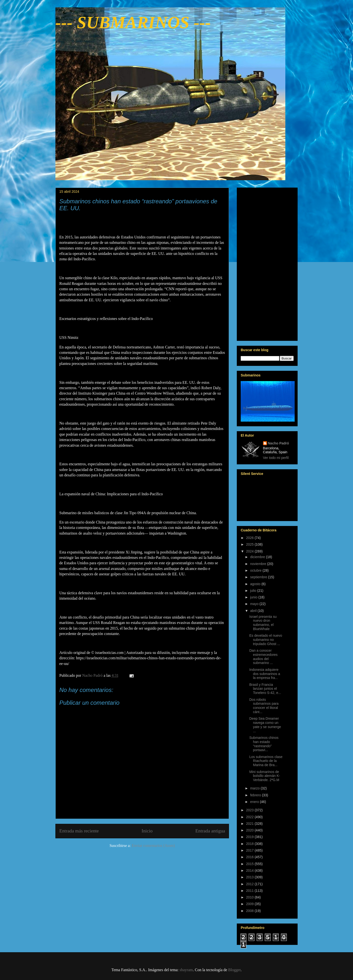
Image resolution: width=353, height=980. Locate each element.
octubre (256, 570)
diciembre (258, 557)
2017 (250, 850)
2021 (250, 824)
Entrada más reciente (79, 831)
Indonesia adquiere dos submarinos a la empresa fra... (265, 674)
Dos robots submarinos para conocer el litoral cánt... (264, 706)
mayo (255, 604)
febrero (256, 795)
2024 (250, 551)
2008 (250, 911)
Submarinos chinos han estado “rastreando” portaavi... (264, 744)
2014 (250, 870)
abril (254, 611)
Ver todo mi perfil (276, 458)
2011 (250, 891)
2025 (250, 544)
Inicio (147, 831)
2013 (250, 877)
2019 (250, 837)
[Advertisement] (267, 263)
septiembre (259, 577)
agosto (256, 584)
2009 (250, 904)
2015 (250, 864)
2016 (250, 857)
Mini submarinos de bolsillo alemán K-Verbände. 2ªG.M (265, 776)
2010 (250, 897)
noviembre (258, 564)
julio (254, 591)
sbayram (186, 970)
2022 (250, 817)
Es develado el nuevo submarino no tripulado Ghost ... (266, 640)
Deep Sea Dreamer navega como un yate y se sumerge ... (265, 725)
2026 (250, 538)
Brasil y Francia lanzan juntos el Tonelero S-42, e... (265, 689)
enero (255, 802)
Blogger (234, 970)
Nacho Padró (278, 443)
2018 (250, 844)
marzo (255, 788)
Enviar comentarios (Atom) (153, 846)
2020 (250, 830)
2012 (250, 884)
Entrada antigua (210, 831)
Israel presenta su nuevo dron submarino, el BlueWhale (263, 623)
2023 (250, 810)
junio (254, 597)
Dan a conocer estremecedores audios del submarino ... (263, 657)
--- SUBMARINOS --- (133, 22)
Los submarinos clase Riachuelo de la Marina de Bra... (266, 761)
